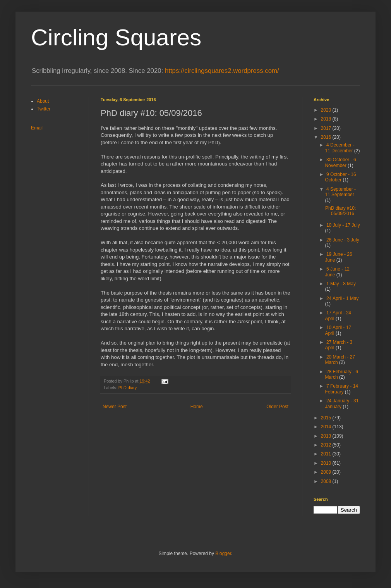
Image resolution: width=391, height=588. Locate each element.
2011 (327, 454)
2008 (327, 481)
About (43, 101)
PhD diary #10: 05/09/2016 (340, 211)
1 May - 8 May (341, 284)
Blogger (223, 554)
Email (37, 128)
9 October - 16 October (340, 177)
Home (197, 407)
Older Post (277, 407)
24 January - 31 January (342, 403)
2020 (327, 110)
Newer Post (115, 407)
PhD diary (128, 388)
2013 (327, 436)
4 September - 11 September (340, 192)
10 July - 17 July (343, 225)
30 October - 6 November (340, 162)
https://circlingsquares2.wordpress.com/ (222, 71)
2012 (327, 445)
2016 (327, 137)
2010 (327, 463)
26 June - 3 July (343, 240)
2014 (327, 427)
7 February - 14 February (341, 389)
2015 (327, 418)
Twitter (44, 109)
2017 (327, 128)
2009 (327, 472)
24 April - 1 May (342, 298)
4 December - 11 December (340, 148)
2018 (327, 119)
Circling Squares (116, 37)
